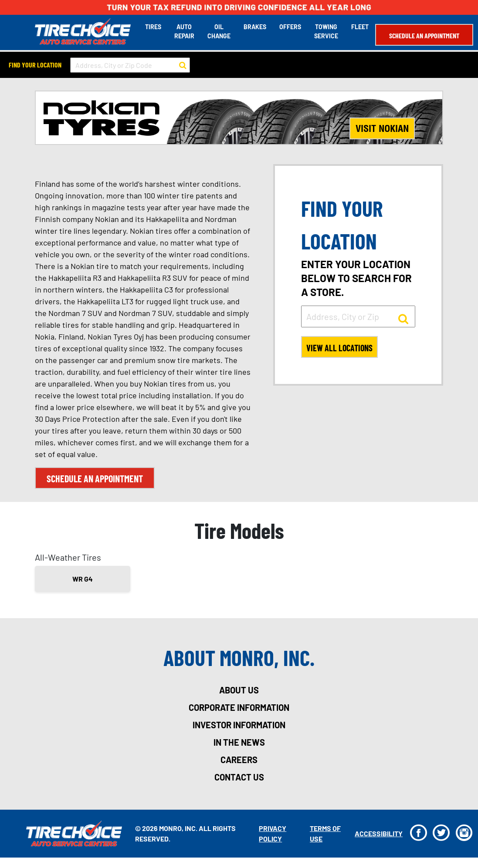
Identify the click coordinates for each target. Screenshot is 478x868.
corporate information (239, 707)
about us (239, 690)
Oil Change (219, 31)
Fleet (360, 27)
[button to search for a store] (183, 65)
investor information (239, 725)
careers (239, 760)
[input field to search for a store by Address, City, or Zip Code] (130, 65)
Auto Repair (184, 31)
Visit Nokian (382, 128)
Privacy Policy (273, 833)
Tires (153, 27)
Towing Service (326, 31)
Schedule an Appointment (424, 35)
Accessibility (379, 833)
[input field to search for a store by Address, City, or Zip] (358, 316)
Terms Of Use (325, 833)
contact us (239, 777)
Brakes (255, 27)
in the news (239, 742)
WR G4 (83, 579)
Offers (290, 27)
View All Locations (339, 348)
